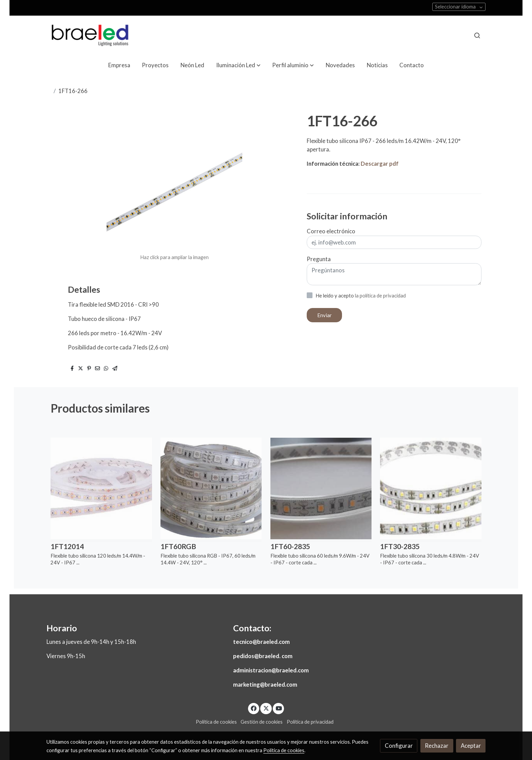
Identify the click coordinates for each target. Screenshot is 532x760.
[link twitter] (266, 708)
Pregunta (319, 259)
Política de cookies (216, 722)
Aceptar (471, 746)
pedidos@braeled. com (263, 656)
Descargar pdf (380, 164)
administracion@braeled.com (271, 670)
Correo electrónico (331, 231)
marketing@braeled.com (265, 684)
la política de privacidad (380, 296)
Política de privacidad (310, 722)
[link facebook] (254, 708)
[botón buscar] (477, 35)
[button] (238, 65)
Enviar (325, 315)
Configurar (399, 746)
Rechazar (437, 746)
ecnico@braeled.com (263, 642)
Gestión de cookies (262, 722)
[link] (90, 35)
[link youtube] (279, 708)
